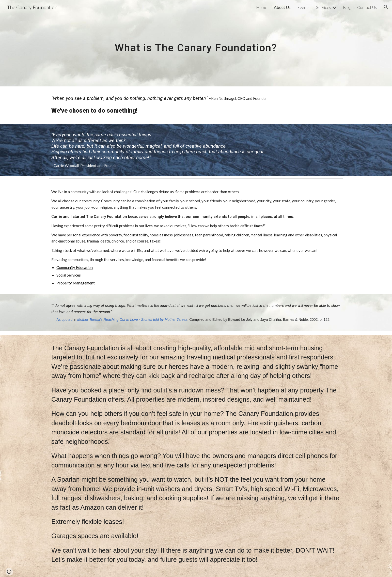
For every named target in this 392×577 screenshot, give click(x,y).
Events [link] (303, 7)
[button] (386, 7)
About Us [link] (282, 7)
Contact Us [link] (367, 7)
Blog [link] (347, 7)
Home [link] (262, 7)
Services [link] (324, 7)
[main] (196, 43)
